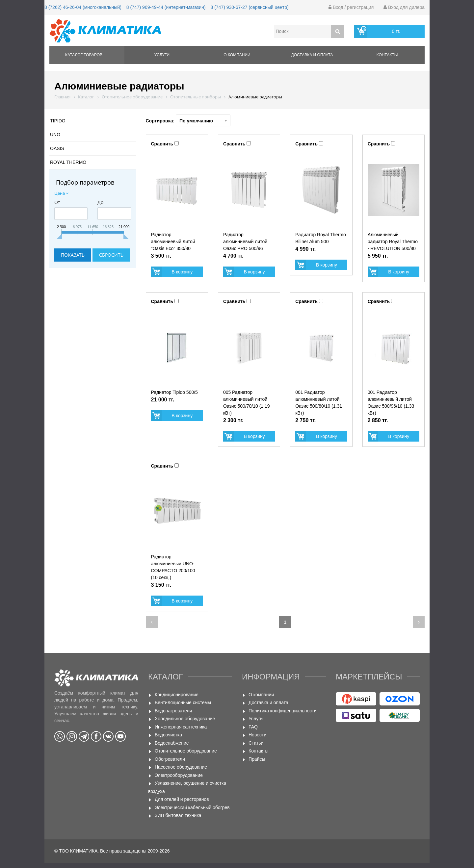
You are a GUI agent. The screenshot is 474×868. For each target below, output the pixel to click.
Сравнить (162, 144)
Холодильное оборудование (185, 719)
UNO (55, 135)
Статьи (256, 743)
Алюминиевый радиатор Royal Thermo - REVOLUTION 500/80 (393, 242)
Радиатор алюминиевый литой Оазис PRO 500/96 (245, 242)
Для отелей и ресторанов (182, 799)
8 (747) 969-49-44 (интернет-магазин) (166, 7)
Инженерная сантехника (181, 727)
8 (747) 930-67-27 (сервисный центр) (249, 7)
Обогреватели (170, 759)
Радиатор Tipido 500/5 (174, 392)
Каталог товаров (84, 55)
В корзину (182, 272)
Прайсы (257, 759)
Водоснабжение (172, 743)
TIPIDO (58, 121)
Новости (257, 735)
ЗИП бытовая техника (178, 815)
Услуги (162, 55)
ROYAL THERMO (68, 162)
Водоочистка (168, 735)
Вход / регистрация (351, 7)
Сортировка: (188, 120)
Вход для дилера (404, 7)
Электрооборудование (179, 775)
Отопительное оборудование (186, 751)
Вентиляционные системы (183, 702)
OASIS (57, 148)
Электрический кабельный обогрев (192, 807)
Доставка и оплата (312, 55)
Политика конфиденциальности (283, 711)
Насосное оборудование (181, 767)
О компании (237, 55)
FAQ (253, 727)
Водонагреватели (173, 711)
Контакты (387, 55)
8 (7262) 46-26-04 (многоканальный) (83, 7)
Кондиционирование (177, 695)
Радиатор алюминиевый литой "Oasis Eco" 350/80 (173, 242)
